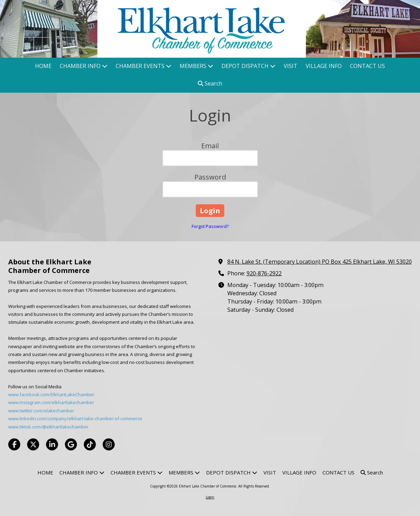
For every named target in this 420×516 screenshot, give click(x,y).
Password (210, 177)
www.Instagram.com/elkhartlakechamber (51, 402)
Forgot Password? (210, 226)
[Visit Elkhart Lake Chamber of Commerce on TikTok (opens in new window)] (90, 444)
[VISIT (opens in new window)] (291, 66)
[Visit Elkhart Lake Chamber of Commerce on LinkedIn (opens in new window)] (52, 444)
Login (210, 497)
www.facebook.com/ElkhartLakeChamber (51, 394)
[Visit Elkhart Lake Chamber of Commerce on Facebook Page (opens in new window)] (14, 444)
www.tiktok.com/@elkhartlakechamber (48, 427)
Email (210, 146)
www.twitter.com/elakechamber (41, 411)
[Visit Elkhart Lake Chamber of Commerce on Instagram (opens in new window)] (109, 444)
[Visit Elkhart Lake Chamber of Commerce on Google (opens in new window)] (71, 444)
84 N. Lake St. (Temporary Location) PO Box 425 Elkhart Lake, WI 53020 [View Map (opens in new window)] (320, 262)
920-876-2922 (264, 273)
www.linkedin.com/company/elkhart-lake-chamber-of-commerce (75, 418)
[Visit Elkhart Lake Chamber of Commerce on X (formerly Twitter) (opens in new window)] (33, 444)
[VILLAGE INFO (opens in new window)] (324, 66)
